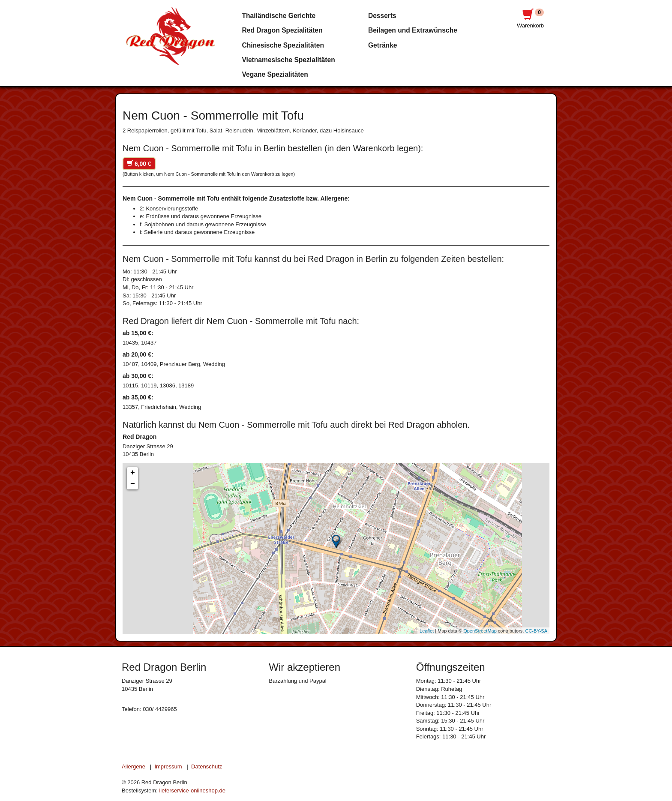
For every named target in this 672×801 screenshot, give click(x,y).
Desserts (382, 16)
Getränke (383, 45)
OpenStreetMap (480, 631)
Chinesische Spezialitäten (283, 45)
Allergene (133, 766)
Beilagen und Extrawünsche (413, 30)
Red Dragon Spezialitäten (282, 30)
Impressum (168, 766)
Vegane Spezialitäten (275, 74)
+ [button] (133, 473)
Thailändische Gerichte (279, 16)
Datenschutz (207, 766)
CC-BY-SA (536, 631)
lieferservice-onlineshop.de (192, 790)
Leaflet (427, 631)
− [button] (133, 484)
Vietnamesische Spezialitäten (289, 60)
